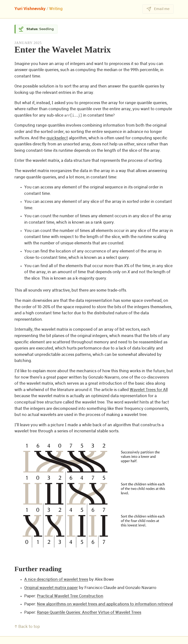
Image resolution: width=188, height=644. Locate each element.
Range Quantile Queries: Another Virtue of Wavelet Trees (89, 613)
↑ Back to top (27, 627)
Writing (56, 9)
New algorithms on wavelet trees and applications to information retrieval (105, 604)
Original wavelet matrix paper (51, 588)
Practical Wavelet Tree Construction (70, 596)
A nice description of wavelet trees (56, 580)
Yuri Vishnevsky (30, 9)
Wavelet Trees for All (149, 390)
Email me (158, 9)
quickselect (57, 138)
